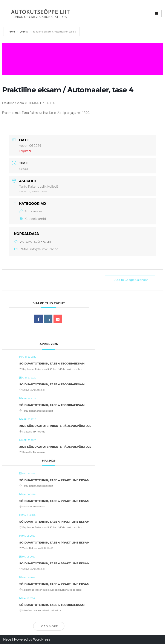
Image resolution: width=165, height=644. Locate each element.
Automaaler (31, 211)
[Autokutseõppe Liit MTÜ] (41, 13)
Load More (49, 626)
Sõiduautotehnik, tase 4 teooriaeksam (52, 363)
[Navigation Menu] (157, 14)
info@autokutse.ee (44, 249)
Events (24, 32)
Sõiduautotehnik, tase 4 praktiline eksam (54, 480)
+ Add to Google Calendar (130, 280)
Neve (7, 639)
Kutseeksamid (33, 219)
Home (11, 32)
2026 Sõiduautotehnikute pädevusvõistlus (55, 426)
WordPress (42, 639)
